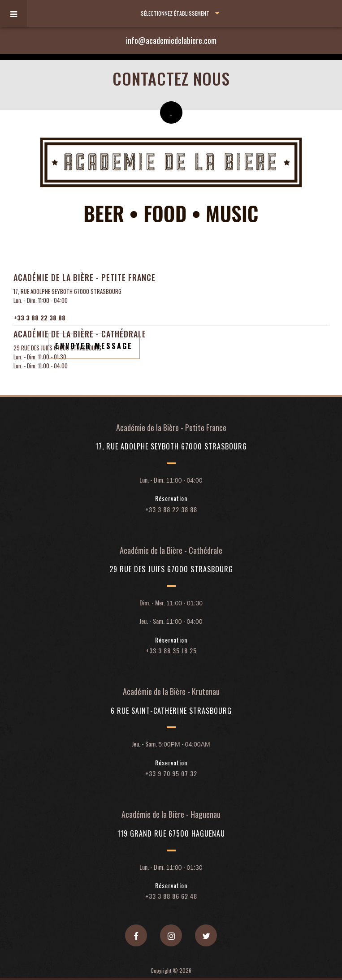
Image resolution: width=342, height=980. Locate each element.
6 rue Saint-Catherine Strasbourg (171, 711)
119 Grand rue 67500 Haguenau (171, 834)
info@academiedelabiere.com (171, 40)
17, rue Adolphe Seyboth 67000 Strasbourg (171, 447)
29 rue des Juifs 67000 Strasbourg (171, 570)
